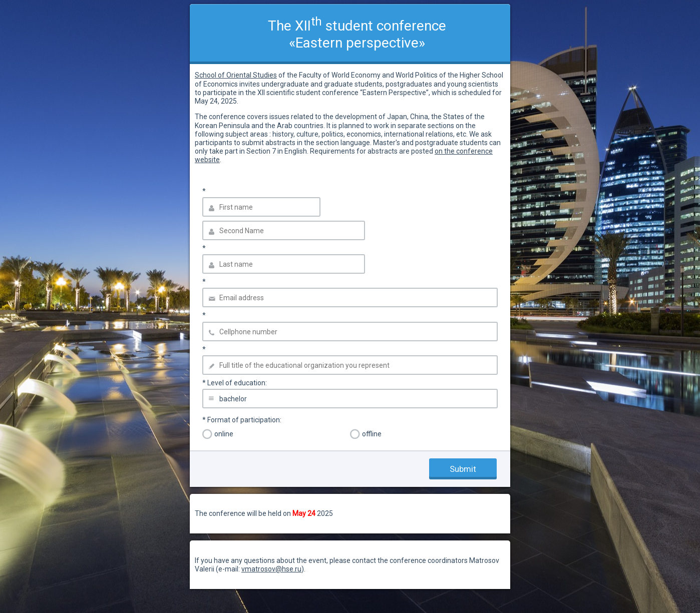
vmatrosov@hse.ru (271, 569)
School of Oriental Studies (236, 75)
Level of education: (235, 383)
